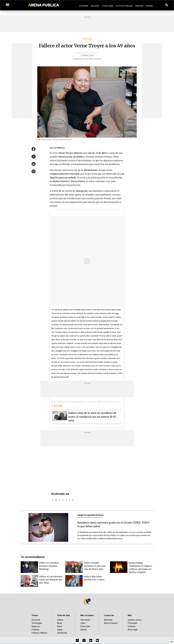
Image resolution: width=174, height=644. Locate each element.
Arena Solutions (111, 623)
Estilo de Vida (63, 615)
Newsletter (85, 620)
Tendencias (62, 633)
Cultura (87, 39)
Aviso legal (133, 630)
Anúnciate (108, 620)
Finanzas (139, 6)
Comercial (109, 615)
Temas (35, 615)
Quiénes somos (135, 620)
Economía (84, 6)
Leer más (57, 406)
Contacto (132, 626)
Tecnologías (107, 6)
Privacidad (132, 623)
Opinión (149, 6)
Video (83, 623)
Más (130, 615)
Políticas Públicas (124, 6)
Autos (60, 626)
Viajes (60, 630)
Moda (60, 623)
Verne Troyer (91, 402)
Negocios (95, 6)
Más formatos (87, 615)
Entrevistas (85, 626)
